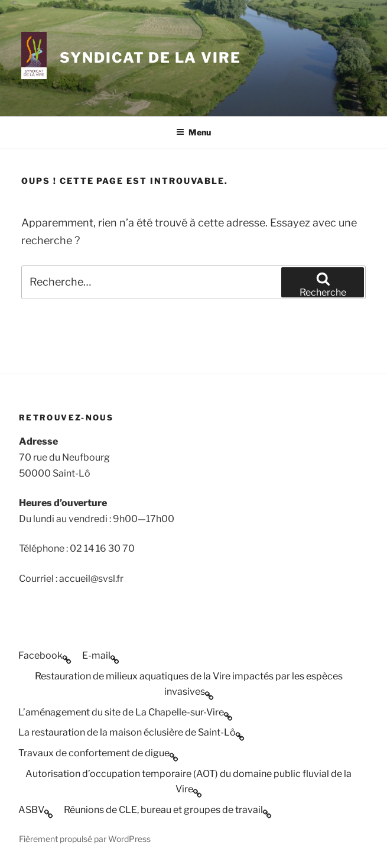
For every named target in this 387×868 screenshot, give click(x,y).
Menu (193, 132)
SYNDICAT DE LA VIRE (150, 58)
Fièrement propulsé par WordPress (85, 839)
